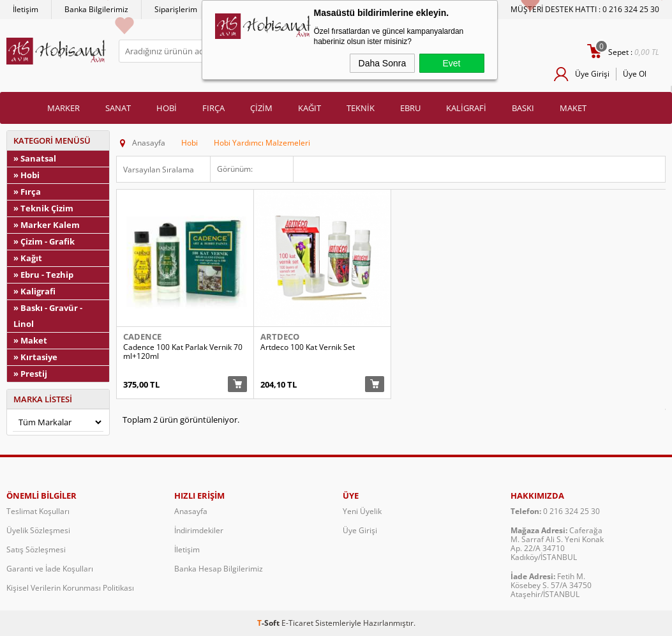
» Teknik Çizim (43, 208)
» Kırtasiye (35, 357)
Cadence (142, 337)
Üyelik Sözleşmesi (38, 530)
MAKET (573, 108)
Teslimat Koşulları (38, 511)
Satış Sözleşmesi (36, 549)
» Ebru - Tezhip (43, 275)
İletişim (26, 9)
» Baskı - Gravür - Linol (48, 316)
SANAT (118, 108)
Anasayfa (191, 511)
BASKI (523, 108)
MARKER (63, 108)
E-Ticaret (297, 623)
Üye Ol (635, 74)
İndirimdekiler (199, 530)
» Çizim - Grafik (44, 241)
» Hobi (26, 175)
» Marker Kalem (47, 225)
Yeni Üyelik (362, 511)
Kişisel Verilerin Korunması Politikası (70, 588)
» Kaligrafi (34, 291)
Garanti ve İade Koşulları (50, 569)
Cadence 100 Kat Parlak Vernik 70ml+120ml (183, 352)
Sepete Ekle (237, 384)
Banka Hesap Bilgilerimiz (219, 569)
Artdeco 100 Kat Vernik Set (308, 347)
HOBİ (167, 108)
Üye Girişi (592, 74)
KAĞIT (310, 108)
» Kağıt (28, 258)
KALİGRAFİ (466, 108)
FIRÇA (213, 108)
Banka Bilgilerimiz (96, 9)
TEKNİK (361, 108)
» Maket (30, 340)
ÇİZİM (261, 108)
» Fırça (27, 192)
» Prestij (30, 374)
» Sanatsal (35, 158)
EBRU (410, 108)
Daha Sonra (383, 63)
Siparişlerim (176, 9)
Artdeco (280, 337)
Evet (451, 63)
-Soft (269, 623)
